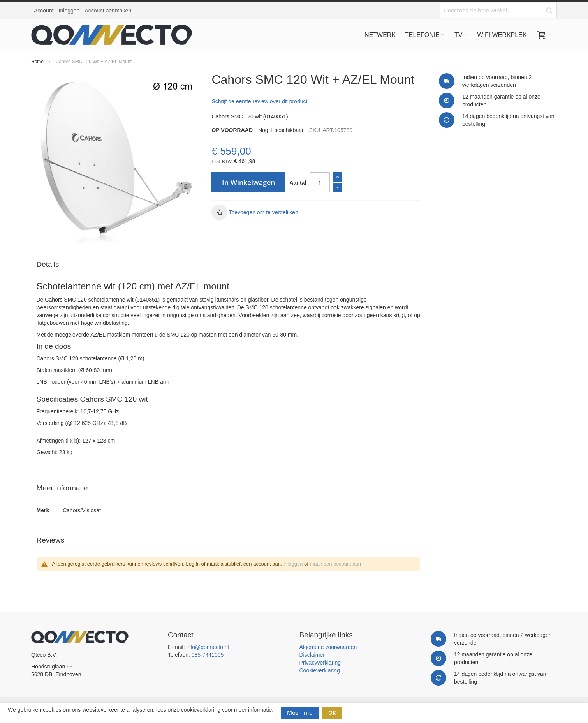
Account (44, 11)
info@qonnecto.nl (207, 647)
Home (37, 62)
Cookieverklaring (320, 670)
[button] (255, 212)
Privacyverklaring (320, 663)
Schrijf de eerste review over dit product (259, 101)
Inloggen (69, 11)
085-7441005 (208, 655)
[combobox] (498, 11)
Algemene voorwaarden (328, 647)
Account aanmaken (108, 11)
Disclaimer (312, 655)
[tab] (229, 265)
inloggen (293, 564)
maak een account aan (335, 564)
